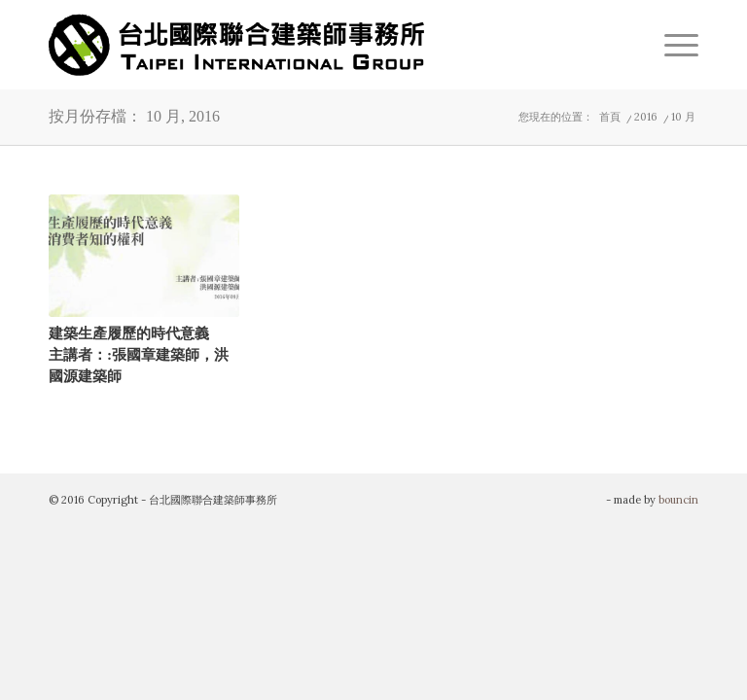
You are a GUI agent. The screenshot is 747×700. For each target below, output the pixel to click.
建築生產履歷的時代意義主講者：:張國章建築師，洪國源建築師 (139, 354)
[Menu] (672, 45)
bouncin (678, 500)
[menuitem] (672, 45)
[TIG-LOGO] (236, 45)
